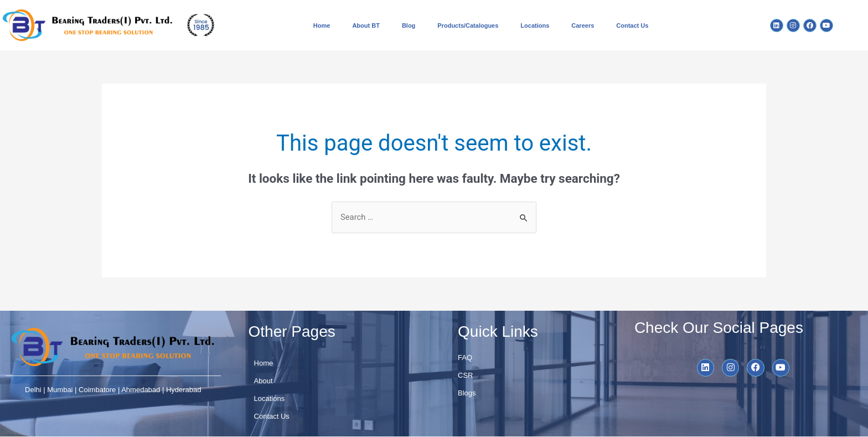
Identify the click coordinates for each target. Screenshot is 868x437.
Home (322, 25)
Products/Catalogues (468, 25)
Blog (409, 25)
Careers (583, 25)
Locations (535, 25)
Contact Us (632, 25)
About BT (366, 25)
